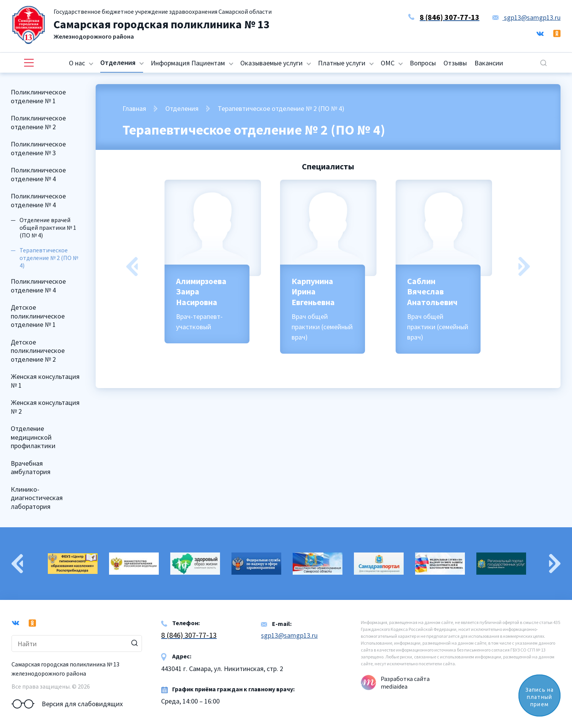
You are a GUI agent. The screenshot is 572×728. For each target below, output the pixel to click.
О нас (77, 63)
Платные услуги (342, 63)
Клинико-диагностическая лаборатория (37, 498)
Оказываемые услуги (271, 63)
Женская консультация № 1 (45, 381)
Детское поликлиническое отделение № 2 (38, 351)
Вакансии (489, 63)
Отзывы (455, 63)
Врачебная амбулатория (31, 468)
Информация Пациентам (188, 63)
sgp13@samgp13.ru (526, 17)
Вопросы (423, 63)
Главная (134, 108)
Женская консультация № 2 (45, 407)
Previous (132, 266)
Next (524, 266)
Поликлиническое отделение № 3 (38, 148)
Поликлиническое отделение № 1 (38, 96)
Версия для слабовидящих (67, 704)
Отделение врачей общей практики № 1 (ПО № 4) (48, 227)
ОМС (388, 63)
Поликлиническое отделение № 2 (38, 122)
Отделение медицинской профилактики (33, 437)
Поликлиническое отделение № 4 (38, 174)
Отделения (118, 63)
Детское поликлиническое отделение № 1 (38, 316)
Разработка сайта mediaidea (405, 682)
